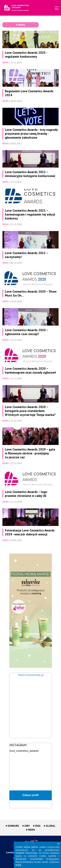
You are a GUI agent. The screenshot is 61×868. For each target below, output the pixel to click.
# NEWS (30, 830)
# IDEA (37, 826)
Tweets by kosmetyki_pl (31, 675)
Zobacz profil (31, 795)
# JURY (26, 826)
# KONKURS (12, 826)
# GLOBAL (50, 826)
